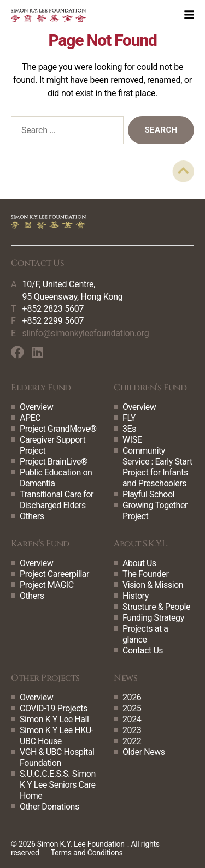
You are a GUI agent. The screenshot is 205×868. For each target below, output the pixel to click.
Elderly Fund (41, 388)
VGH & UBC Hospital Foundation (57, 757)
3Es (129, 429)
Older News (144, 752)
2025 (132, 708)
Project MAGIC (47, 585)
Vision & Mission (153, 585)
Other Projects (45, 678)
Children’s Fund (150, 388)
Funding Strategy (153, 618)
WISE (132, 440)
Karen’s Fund (40, 544)
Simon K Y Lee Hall (54, 719)
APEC (30, 418)
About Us (139, 563)
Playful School (148, 494)
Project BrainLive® (54, 462)
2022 (132, 741)
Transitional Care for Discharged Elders (57, 500)
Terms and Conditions (87, 853)
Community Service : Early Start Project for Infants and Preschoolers (157, 467)
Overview (36, 407)
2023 (132, 730)
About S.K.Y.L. (141, 544)
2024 (132, 719)
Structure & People (156, 607)
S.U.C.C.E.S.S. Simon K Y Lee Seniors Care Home (58, 785)
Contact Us (143, 650)
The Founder (145, 574)
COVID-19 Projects (54, 708)
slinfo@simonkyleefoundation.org (86, 333)
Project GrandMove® (58, 429)
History (136, 596)
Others (32, 516)
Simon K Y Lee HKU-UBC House (57, 736)
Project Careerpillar (54, 574)
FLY (129, 418)
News (125, 678)
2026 (132, 697)
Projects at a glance (145, 634)
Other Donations (49, 807)
